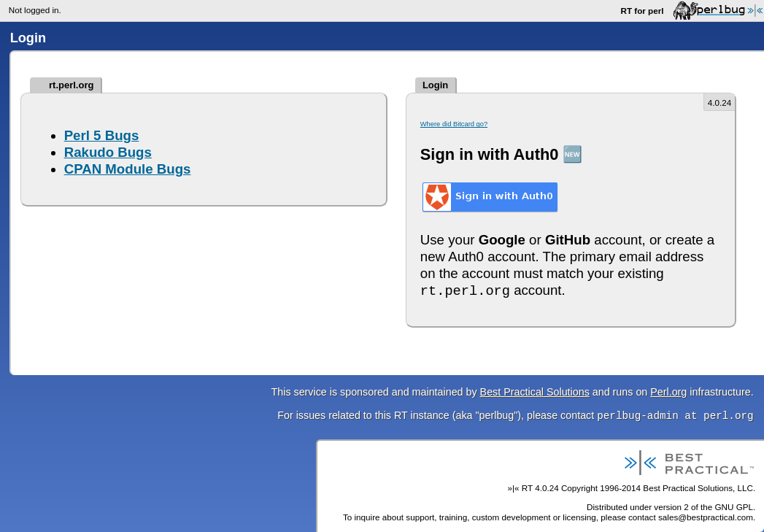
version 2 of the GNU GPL (703, 507)
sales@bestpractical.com (706, 517)
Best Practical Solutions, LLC (698, 488)
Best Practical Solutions (535, 392)
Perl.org (668, 392)
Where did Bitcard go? (454, 124)
